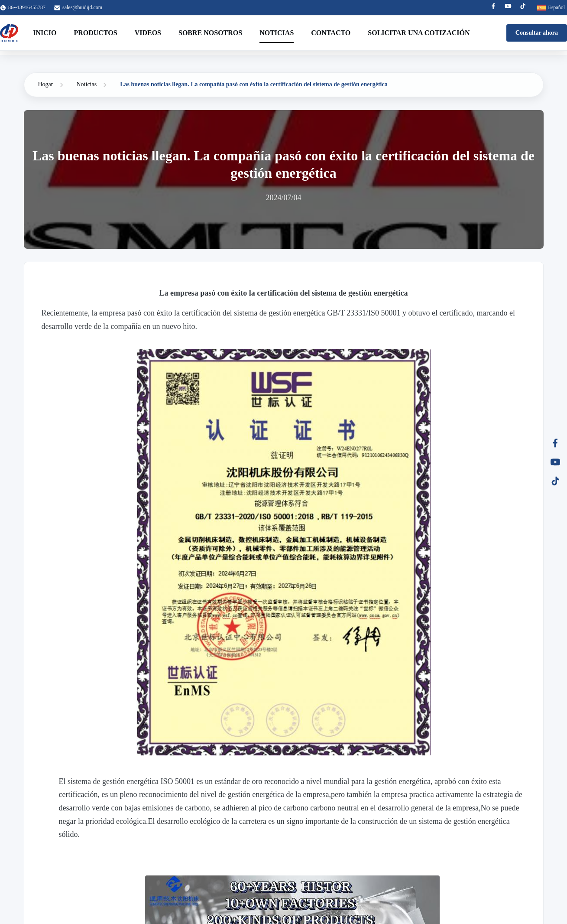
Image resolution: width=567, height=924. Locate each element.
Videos (148, 33)
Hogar (46, 84)
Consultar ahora (537, 33)
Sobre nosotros (210, 33)
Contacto (331, 33)
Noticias (277, 33)
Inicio (45, 33)
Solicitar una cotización (419, 33)
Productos (95, 33)
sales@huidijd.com (82, 7)
